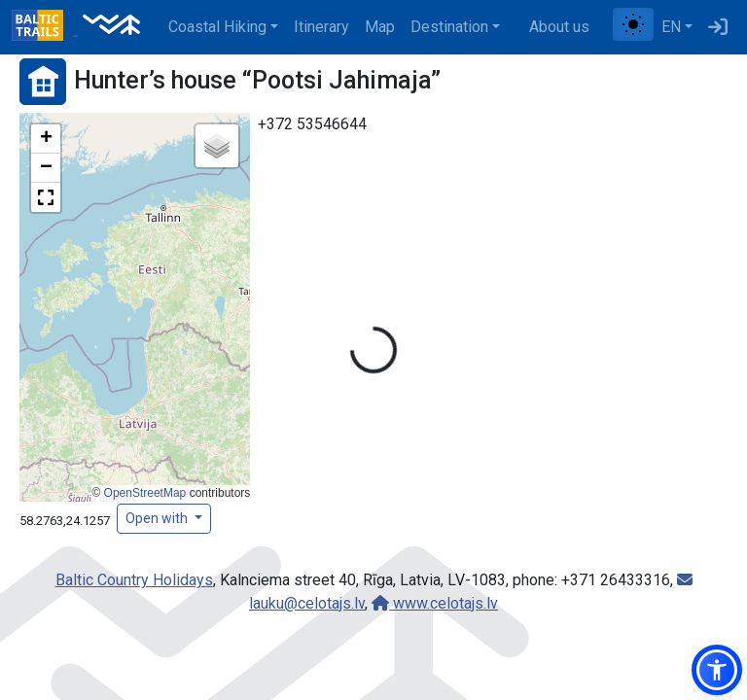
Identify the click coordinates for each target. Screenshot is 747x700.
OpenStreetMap (145, 493)
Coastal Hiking (217, 27)
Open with (158, 518)
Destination (449, 27)
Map (380, 27)
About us (559, 27)
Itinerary (321, 27)
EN (671, 27)
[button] (46, 139)
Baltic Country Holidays (134, 580)
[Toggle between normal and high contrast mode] (633, 24)
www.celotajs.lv (435, 603)
